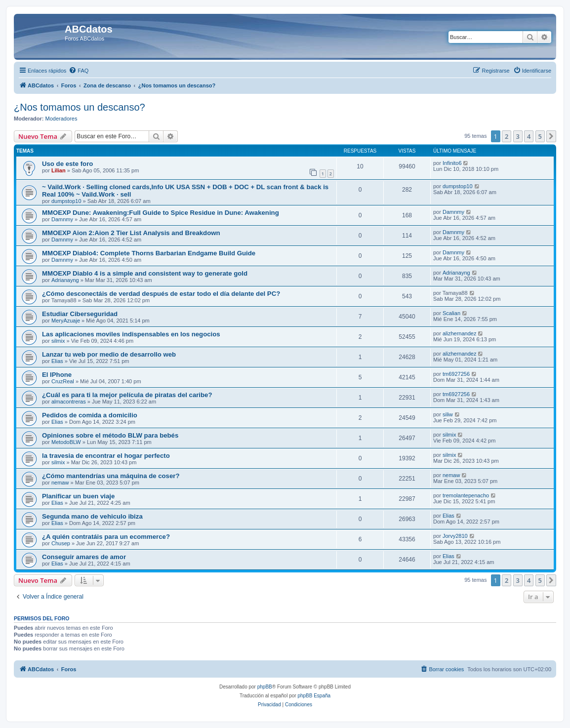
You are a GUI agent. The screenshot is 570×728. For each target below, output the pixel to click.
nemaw (60, 483)
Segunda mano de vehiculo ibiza (92, 516)
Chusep (61, 543)
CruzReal (63, 381)
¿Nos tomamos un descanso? (80, 107)
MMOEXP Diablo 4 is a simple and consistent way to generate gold (145, 273)
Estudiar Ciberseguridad (80, 314)
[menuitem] (79, 71)
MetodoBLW (66, 442)
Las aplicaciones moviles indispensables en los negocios (131, 334)
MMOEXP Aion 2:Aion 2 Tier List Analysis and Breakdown (131, 233)
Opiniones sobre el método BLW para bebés (110, 435)
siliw (448, 414)
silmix (58, 341)
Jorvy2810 (455, 536)
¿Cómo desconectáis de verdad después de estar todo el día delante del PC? (161, 294)
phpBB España (314, 696)
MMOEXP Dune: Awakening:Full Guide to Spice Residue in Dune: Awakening (161, 213)
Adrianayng (65, 280)
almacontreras (69, 402)
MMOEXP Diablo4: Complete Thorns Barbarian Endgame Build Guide (149, 253)
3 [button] (518, 136)
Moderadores (61, 119)
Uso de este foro (67, 164)
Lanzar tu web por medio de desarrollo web (109, 354)
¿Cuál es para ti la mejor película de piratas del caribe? (127, 395)
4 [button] (529, 136)
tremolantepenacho (466, 495)
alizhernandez (460, 333)
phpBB (265, 687)
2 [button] (507, 136)
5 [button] (540, 136)
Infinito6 (452, 163)
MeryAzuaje (66, 321)
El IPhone (57, 375)
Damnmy (62, 219)
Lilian (59, 170)
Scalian (451, 313)
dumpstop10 (66, 201)
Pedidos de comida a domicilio (90, 415)
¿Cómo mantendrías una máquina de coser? (111, 476)
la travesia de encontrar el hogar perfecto (106, 456)
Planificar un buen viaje (78, 496)
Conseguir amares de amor (84, 557)
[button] (551, 136)
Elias (57, 361)
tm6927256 (456, 374)
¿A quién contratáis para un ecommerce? (106, 537)
